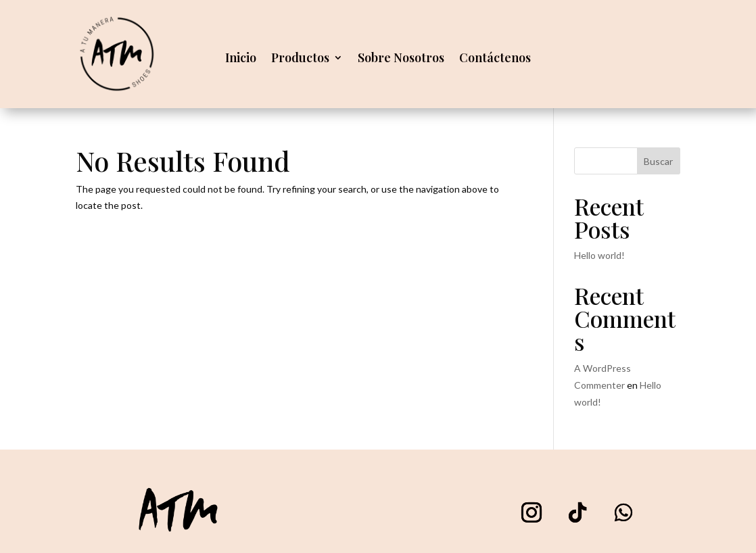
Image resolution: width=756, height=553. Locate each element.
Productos (300, 59)
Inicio (241, 59)
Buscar (658, 161)
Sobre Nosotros (401, 59)
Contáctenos (495, 59)
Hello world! (599, 255)
